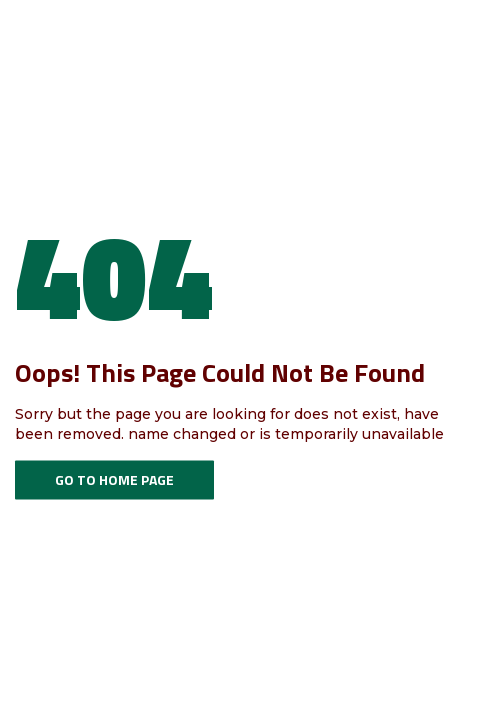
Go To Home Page (114, 479)
